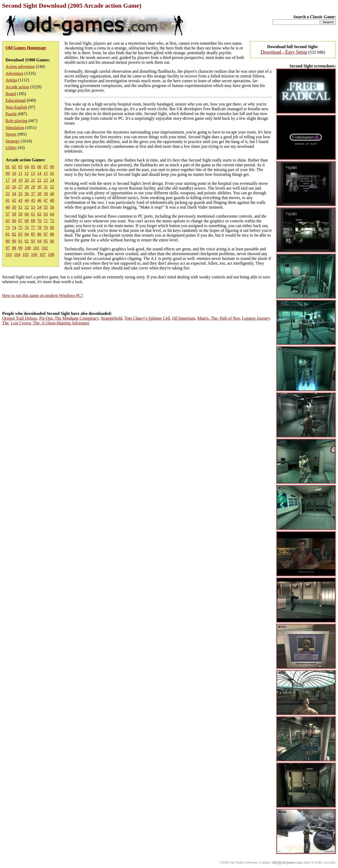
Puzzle (11, 114)
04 (27, 167)
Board (11, 94)
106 (34, 254)
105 (26, 254)
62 (39, 214)
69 (33, 221)
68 (27, 221)
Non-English (16, 107)
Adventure (15, 73)
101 (36, 248)
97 (8, 248)
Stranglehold (111, 318)
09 (8, 173)
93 (33, 241)
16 (52, 173)
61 (33, 214)
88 (52, 234)
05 (33, 167)
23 (46, 180)
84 (27, 234)
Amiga (11, 80)
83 (20, 234)
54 (39, 207)
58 (14, 214)
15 (45, 173)
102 (45, 248)
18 (14, 180)
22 (39, 180)
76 (27, 228)
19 (20, 180)
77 (33, 228)
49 (8, 207)
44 (27, 200)
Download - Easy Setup (284, 52)
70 (39, 221)
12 (26, 173)
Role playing (16, 121)
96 (52, 241)
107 (43, 254)
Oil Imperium (184, 318)
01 (8, 167)
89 (8, 241)
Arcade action (17, 87)
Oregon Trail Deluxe (20, 318)
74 (14, 228)
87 (46, 234)
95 (46, 241)
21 (33, 180)
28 (27, 187)
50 (14, 207)
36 (27, 194)
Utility (11, 148)
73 (8, 228)
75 (20, 228)
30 (39, 187)
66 (14, 221)
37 (33, 194)
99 (20, 248)
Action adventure (20, 66)
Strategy (13, 141)
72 (52, 221)
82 (14, 234)
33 (8, 194)
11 (20, 173)
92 (27, 241)
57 (8, 214)
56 (52, 207)
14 (39, 173)
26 (14, 187)
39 (46, 194)
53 (33, 207)
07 (46, 167)
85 (33, 234)
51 (20, 207)
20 (27, 180)
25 (8, 187)
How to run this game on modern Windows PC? (43, 295)
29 (33, 187)
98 (14, 248)
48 (52, 200)
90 (14, 241)
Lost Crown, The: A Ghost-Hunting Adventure (50, 323)
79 (46, 228)
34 (14, 194)
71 (46, 221)
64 (52, 214)
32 (52, 187)
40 (52, 194)
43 (20, 200)
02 (14, 167)
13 (33, 173)
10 (14, 173)
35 (20, 194)
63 (46, 214)
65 (8, 221)
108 (51, 254)
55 (46, 207)
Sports (11, 134)
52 (27, 207)
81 (8, 234)
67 (20, 221)
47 (46, 200)
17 (8, 180)
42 (14, 200)
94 (39, 241)
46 (39, 200)
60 (27, 214)
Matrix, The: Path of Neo (219, 318)
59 (20, 214)
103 (9, 254)
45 (33, 200)
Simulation (15, 128)
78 (39, 228)
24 (52, 180)
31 (46, 187)
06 (39, 167)
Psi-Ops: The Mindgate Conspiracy (69, 318)
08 (52, 167)
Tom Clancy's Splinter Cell (147, 318)
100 (28, 248)
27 (20, 187)
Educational (16, 100)
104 (17, 254)
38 (39, 194)
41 (8, 200)
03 (20, 167)
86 (39, 234)
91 (20, 241)
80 (52, 228)
